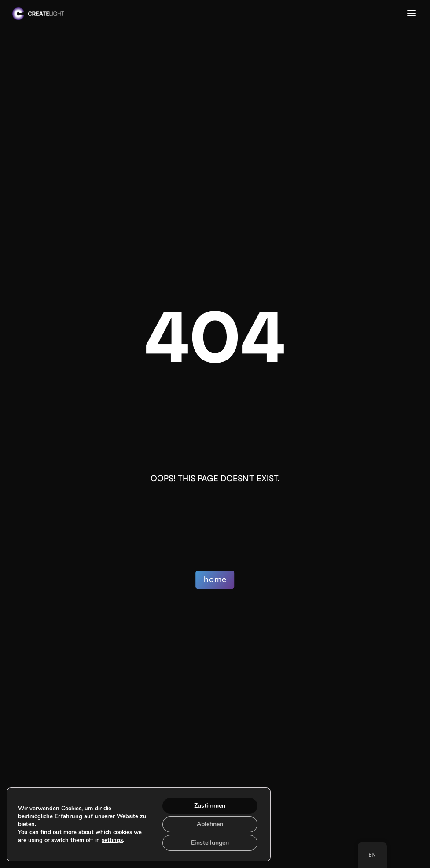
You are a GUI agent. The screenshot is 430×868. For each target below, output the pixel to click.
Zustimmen (210, 806)
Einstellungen (210, 843)
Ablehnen (210, 824)
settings (112, 840)
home (215, 580)
